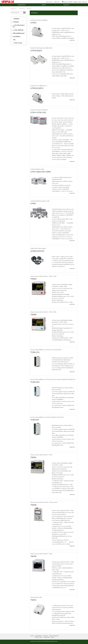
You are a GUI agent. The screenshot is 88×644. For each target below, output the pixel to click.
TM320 (34, 279)
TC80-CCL (35, 352)
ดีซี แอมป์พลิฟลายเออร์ (19, 33)
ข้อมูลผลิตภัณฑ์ (22, 5)
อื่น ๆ (15, 40)
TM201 (34, 600)
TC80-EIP (35, 420)
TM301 (34, 457)
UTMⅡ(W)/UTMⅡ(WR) (41, 172)
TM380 (34, 315)
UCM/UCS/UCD (38, 251)
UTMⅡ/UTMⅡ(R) (38, 112)
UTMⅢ (34, 23)
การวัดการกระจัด (18, 43)
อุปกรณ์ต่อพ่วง (17, 37)
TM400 (34, 505)
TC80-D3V (35, 382)
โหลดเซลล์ (16, 22)
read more (72, 40)
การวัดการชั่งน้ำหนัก (18, 30)
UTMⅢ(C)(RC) (37, 88)
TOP (14, 8)
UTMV (33, 203)
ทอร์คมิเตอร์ (16, 19)
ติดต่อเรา (44, 5)
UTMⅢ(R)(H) (36, 51)
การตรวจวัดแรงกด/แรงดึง (19, 26)
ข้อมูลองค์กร (66, 5)
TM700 (34, 556)
